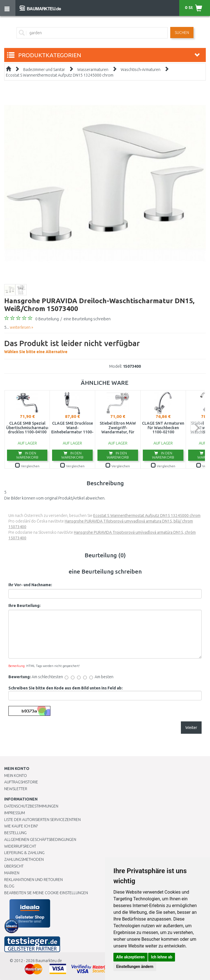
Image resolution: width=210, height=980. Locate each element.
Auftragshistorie (21, 782)
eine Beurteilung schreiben (87, 319)
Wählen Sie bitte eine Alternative (72, 346)
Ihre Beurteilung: (25, 606)
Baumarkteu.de (49, 961)
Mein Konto (16, 776)
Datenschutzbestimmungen (31, 806)
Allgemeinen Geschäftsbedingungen (40, 839)
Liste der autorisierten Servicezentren (42, 820)
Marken (12, 873)
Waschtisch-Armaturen (141, 70)
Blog (9, 886)
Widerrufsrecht (20, 846)
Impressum (15, 813)
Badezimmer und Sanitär (44, 70)
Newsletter (16, 789)
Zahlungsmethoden (24, 859)
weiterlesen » (21, 327)
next (197, 428)
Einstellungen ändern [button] (135, 967)
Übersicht (14, 866)
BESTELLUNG (15, 833)
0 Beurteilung (47, 319)
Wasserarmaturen (93, 70)
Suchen (182, 33)
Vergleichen (27, 466)
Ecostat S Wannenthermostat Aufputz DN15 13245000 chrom (60, 75)
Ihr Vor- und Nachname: (30, 585)
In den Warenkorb (27, 455)
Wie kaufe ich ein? (21, 826)
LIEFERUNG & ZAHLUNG (24, 853)
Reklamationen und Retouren (33, 880)
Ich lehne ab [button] (162, 957)
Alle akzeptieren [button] (130, 957)
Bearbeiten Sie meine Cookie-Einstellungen (46, 893)
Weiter (191, 728)
